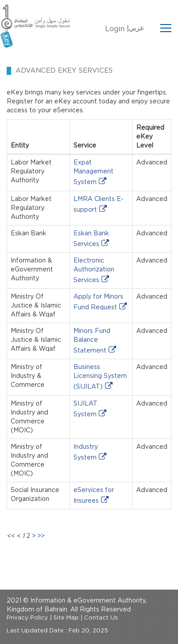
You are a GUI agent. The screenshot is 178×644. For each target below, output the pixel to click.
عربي (137, 28)
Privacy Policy (27, 618)
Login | (117, 29)
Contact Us (101, 618)
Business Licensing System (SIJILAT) (100, 377)
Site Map (66, 618)
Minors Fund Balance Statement (92, 341)
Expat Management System (93, 172)
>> (41, 536)
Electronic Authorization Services (94, 271)
